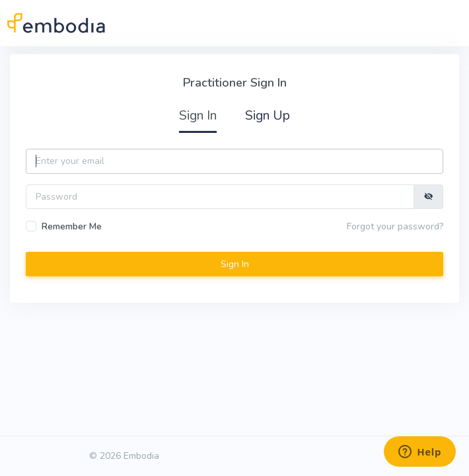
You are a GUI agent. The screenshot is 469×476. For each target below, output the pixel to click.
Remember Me (72, 226)
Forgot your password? (395, 226)
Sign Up (268, 115)
